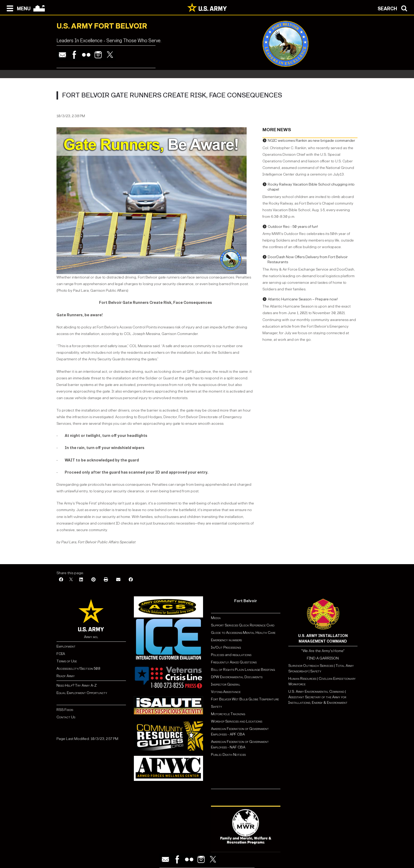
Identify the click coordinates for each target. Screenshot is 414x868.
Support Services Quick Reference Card (243, 625)
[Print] (106, 580)
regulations (242, 655)
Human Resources (302, 679)
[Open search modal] (394, 8)
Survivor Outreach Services (311, 666)
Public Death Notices (228, 755)
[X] (71, 580)
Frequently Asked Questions (234, 662)
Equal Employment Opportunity (82, 693)
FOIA (61, 654)
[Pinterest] (93, 580)
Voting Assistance (226, 692)
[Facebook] (61, 580)
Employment (66, 646)
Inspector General (226, 684)
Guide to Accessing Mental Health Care (244, 633)
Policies (218, 655)
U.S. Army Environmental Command (316, 692)
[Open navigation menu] (17, 8)
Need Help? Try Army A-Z (77, 685)
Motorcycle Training (228, 714)
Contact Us (66, 717)
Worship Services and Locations (237, 721)
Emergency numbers (226, 640)
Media (216, 618)
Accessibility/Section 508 (78, 669)
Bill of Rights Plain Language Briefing (243, 670)
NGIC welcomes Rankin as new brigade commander (311, 141)
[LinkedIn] (81, 580)
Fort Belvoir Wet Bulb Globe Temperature (245, 699)
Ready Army (66, 676)
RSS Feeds (65, 710)
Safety (217, 707)
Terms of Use (67, 661)
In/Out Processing (226, 647)
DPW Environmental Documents (237, 677)
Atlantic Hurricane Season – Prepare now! (303, 299)
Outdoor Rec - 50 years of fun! (293, 227)
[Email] (118, 580)
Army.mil (91, 637)
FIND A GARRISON (323, 658)
